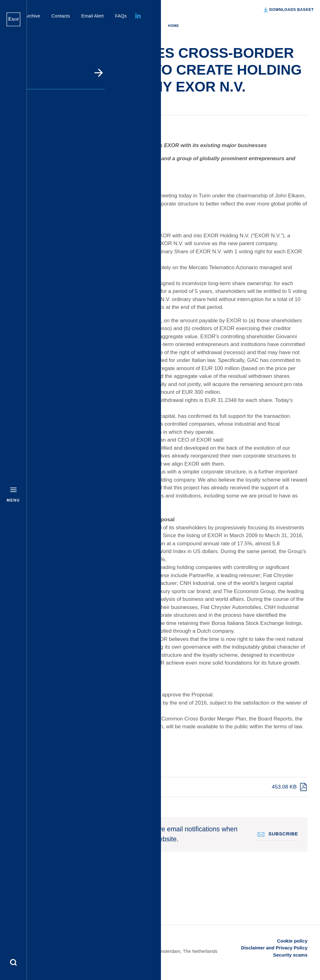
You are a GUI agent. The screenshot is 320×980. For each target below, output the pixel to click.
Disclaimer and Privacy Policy (274, 948)
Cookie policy (292, 941)
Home (173, 26)
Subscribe (283, 834)
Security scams (290, 955)
